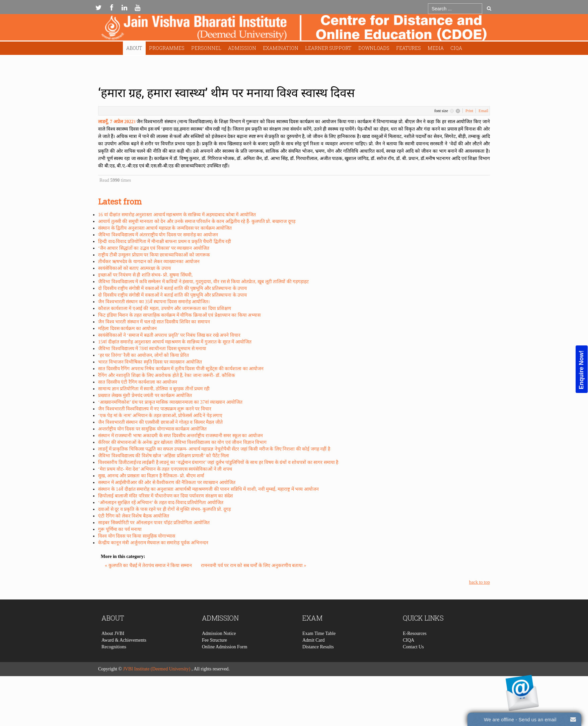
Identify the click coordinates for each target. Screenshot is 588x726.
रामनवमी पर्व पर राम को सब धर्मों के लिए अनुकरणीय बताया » (254, 566)
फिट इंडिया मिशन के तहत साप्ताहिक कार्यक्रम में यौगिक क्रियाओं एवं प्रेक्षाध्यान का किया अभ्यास (179, 315)
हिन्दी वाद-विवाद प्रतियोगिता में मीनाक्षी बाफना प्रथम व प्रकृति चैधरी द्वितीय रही (165, 241)
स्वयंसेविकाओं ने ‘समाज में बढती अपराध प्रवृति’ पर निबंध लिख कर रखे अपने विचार (169, 335)
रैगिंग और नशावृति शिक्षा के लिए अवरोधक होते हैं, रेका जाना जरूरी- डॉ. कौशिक (167, 375)
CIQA (456, 48)
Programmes (167, 48)
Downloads (374, 48)
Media (436, 48)
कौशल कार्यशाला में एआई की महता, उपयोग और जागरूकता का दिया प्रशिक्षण (165, 308)
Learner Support (328, 48)
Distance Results (318, 678)
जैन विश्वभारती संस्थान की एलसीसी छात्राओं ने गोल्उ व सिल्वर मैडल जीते (160, 422)
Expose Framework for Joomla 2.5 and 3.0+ (294, 29)
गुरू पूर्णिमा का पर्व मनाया (120, 529)
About (134, 48)
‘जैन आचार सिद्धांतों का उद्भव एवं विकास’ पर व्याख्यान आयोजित (154, 248)
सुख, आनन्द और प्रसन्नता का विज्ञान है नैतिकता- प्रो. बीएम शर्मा (151, 476)
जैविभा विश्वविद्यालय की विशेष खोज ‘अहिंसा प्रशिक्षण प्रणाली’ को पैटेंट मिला (164, 456)
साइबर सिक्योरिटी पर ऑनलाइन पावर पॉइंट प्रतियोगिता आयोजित (154, 523)
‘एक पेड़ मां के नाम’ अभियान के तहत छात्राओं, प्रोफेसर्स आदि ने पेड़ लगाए (160, 416)
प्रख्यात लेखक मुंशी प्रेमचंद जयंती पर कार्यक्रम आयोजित (145, 395)
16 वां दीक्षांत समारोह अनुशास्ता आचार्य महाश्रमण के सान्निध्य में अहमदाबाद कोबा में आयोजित (177, 215)
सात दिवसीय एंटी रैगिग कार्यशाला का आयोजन (138, 382)
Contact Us (413, 678)
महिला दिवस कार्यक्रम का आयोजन (127, 329)
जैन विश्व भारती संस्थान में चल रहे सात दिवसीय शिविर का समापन (154, 322)
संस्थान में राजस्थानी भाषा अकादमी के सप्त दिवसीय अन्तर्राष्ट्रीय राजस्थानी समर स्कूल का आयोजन (180, 436)
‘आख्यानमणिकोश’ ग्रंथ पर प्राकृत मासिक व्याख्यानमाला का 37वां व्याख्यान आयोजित (170, 402)
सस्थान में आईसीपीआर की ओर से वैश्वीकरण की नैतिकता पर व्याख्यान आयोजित (167, 482)
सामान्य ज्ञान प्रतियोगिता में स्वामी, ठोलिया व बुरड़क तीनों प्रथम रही (154, 389)
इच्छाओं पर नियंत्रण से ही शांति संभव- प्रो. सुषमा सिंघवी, (145, 275)
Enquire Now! (581, 370)
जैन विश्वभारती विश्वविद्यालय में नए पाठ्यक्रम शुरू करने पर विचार (155, 409)
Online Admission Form (225, 678)
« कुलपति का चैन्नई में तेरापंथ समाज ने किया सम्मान (149, 566)
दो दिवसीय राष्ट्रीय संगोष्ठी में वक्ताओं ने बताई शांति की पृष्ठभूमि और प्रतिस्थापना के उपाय (172, 288)
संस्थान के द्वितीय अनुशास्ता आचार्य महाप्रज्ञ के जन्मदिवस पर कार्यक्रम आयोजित (165, 228)
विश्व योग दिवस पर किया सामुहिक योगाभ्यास (137, 536)
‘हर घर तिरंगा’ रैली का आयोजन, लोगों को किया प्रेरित (143, 355)
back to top (480, 582)
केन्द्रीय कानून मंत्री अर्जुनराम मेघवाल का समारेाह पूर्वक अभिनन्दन (153, 543)
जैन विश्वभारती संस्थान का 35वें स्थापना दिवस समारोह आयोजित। (154, 302)
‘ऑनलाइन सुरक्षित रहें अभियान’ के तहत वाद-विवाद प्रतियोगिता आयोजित (161, 503)
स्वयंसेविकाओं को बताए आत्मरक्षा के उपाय (134, 268)
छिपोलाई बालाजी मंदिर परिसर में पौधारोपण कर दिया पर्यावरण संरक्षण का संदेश (166, 496)
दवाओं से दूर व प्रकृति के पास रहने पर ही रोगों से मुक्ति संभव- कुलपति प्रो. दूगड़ (164, 509)
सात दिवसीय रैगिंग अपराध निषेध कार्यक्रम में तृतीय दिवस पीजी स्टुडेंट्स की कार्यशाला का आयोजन (181, 369)
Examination (281, 48)
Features (409, 48)
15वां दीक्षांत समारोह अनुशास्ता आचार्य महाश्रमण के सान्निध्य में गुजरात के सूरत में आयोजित (175, 342)
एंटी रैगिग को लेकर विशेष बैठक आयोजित (134, 516)
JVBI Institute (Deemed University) (157, 669)
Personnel (206, 48)
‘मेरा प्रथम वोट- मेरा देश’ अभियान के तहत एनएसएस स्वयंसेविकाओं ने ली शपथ (165, 469)
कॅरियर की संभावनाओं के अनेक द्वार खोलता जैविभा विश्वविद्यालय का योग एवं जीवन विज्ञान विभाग (182, 442)
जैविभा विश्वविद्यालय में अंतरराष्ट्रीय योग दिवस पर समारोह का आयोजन (158, 235)
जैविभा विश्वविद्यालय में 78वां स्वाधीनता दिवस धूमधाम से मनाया (152, 349)
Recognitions (114, 678)
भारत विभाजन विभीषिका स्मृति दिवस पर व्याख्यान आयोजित (150, 362)
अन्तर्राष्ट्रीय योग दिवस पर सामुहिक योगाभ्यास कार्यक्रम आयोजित (152, 429)
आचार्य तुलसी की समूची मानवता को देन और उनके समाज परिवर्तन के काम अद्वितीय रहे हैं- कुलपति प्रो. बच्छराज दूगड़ (197, 221)
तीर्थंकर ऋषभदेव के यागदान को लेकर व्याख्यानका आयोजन (149, 262)
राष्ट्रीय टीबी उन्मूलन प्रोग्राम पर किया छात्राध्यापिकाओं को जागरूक (154, 255)
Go (489, 8)
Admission (242, 48)
